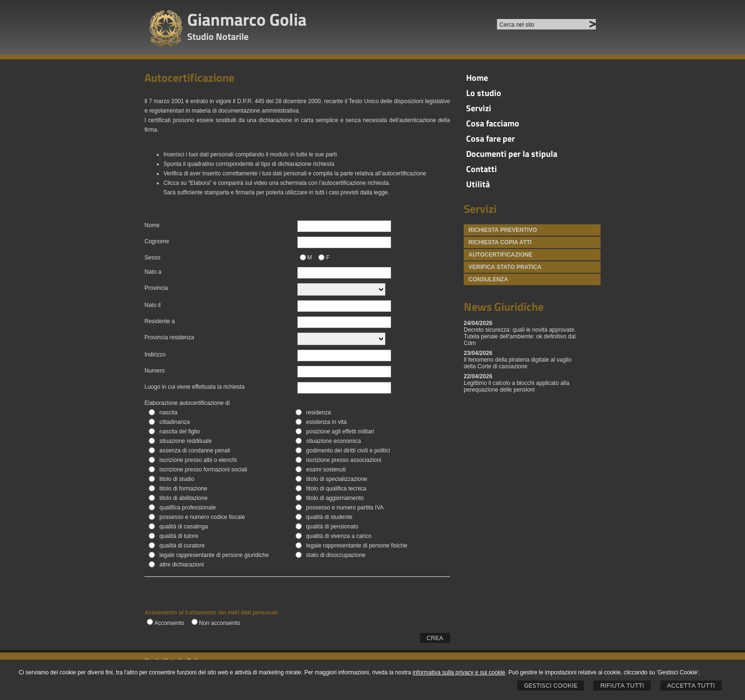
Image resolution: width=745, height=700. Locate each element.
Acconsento (169, 623)
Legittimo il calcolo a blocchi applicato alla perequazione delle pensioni (516, 386)
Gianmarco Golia (247, 19)
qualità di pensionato (332, 527)
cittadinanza (174, 422)
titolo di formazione (183, 489)
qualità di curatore (182, 546)
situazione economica (333, 441)
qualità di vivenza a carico (339, 536)
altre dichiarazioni (181, 565)
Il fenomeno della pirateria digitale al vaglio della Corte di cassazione (518, 363)
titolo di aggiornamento (335, 498)
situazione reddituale (185, 441)
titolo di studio (177, 479)
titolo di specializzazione (337, 479)
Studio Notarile (218, 36)
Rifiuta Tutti (622, 686)
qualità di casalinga (183, 527)
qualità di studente (329, 517)
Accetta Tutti (691, 686)
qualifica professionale (187, 508)
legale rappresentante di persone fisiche (357, 546)
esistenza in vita (326, 422)
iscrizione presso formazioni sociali (203, 470)
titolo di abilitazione (183, 498)
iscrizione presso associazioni (344, 460)
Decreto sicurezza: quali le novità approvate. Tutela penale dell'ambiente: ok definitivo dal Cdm (520, 336)
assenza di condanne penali (195, 451)
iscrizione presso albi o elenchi (198, 460)
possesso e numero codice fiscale (202, 517)
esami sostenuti (326, 470)
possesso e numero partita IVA (345, 508)
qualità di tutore (179, 536)
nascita (168, 412)
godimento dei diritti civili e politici (348, 451)
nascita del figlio (179, 432)
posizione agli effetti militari (340, 432)
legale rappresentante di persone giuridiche (214, 555)
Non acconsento (220, 623)
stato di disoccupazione (336, 555)
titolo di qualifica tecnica (336, 489)
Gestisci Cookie (551, 686)
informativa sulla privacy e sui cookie (459, 672)
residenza (318, 412)
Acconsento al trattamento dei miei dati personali (211, 613)
